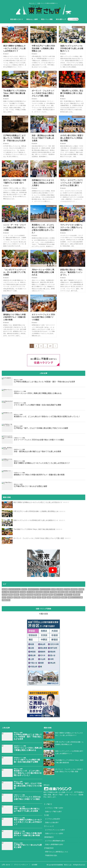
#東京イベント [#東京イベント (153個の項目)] (58, 595)
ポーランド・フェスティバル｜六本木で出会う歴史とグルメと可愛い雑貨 (36, 541)
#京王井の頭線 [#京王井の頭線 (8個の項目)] (14, 592)
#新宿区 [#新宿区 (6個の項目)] (16, 595)
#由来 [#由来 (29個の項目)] (49, 597)
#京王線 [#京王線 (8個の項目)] (23, 592)
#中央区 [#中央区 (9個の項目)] (81, 589)
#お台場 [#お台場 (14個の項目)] (5, 589)
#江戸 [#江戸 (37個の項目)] (4, 597)
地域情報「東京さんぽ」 (65, 865)
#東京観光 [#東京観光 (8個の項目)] (77, 595)
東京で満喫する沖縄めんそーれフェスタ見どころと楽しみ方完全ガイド (36, 505)
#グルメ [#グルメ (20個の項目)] (24, 589)
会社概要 (34, 865)
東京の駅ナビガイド (17, 19)
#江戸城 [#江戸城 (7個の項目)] (10, 597)
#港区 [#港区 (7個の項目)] (44, 597)
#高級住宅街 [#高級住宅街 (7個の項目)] (6, 600)
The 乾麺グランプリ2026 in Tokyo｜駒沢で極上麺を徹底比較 (32, 532)
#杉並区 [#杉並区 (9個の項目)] (45, 595)
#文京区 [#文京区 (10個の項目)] (5, 595)
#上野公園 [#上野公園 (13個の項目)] (60, 589)
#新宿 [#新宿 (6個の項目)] (11, 595)
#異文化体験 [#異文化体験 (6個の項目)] (56, 597)
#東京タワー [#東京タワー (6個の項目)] (68, 595)
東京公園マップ (61, 19)
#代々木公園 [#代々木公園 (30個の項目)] (31, 592)
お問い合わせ (6, 865)
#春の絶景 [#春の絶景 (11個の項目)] (38, 595)
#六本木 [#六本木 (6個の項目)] (46, 592)
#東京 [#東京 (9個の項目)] (51, 595)
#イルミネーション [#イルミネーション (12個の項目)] (14, 589)
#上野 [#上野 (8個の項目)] (53, 589)
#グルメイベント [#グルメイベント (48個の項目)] (33, 589)
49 (50, 346)
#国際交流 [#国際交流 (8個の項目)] (61, 592)
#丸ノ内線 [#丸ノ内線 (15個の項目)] (5, 592)
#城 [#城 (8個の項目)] (67, 592)
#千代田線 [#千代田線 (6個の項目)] (53, 592)
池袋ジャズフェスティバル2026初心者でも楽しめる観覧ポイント (34, 523)
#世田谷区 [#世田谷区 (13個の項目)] (74, 589)
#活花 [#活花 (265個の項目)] (29, 597)
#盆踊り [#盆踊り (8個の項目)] (64, 597)
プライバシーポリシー (21, 865)
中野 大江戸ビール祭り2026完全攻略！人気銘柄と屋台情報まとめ (34, 514)
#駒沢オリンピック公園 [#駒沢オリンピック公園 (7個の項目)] (75, 597)
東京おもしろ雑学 (32, 19)
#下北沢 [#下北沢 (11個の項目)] (67, 589)
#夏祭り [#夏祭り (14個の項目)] (72, 592)
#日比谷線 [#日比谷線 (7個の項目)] (30, 595)
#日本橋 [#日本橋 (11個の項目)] (23, 595)
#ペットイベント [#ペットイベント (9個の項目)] (45, 589)
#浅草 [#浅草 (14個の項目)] (34, 597)
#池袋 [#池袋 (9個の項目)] (24, 597)
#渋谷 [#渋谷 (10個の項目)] (39, 597)
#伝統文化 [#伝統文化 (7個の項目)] (39, 592)
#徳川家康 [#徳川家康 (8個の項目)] (79, 592)
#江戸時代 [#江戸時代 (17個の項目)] (17, 597)
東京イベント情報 (47, 19)
